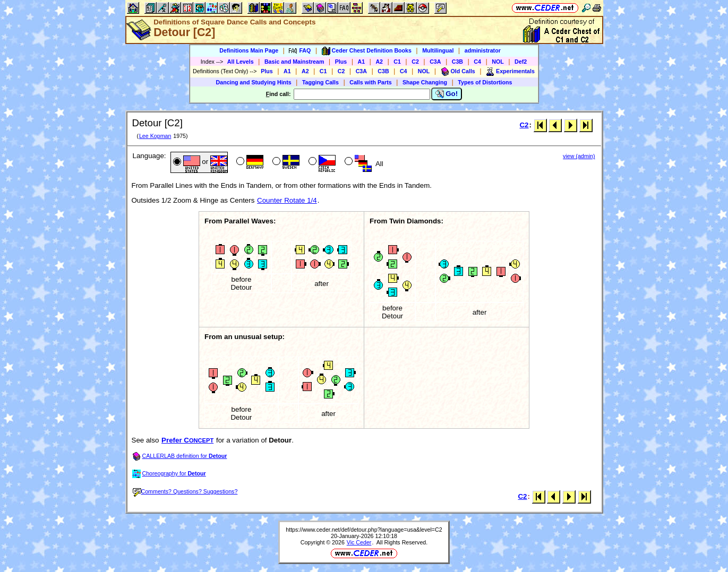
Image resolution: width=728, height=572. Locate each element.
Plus (341, 62)
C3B (457, 62)
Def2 (521, 62)
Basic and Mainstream (294, 62)
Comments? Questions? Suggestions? (185, 491)
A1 (362, 62)
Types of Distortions (485, 82)
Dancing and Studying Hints (254, 82)
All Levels (241, 62)
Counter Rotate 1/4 (287, 200)
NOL (498, 62)
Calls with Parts (370, 82)
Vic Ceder (359, 542)
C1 (397, 62)
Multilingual (438, 50)
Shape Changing (425, 82)
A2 (379, 62)
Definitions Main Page (249, 50)
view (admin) (579, 156)
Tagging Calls (320, 82)
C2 (415, 62)
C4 (477, 62)
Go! (447, 94)
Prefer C (187, 440)
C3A (435, 62)
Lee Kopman (155, 136)
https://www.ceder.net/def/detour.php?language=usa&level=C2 (364, 530)
